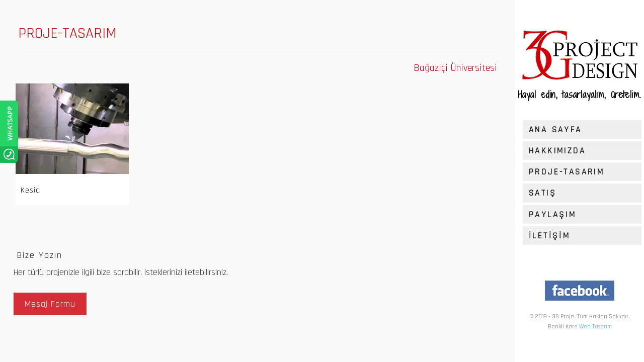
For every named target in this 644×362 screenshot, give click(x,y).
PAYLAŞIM (552, 215)
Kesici (29, 190)
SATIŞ (543, 193)
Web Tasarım (595, 327)
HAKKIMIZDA (557, 151)
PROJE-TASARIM (567, 172)
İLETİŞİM (549, 236)
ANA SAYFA (555, 130)
